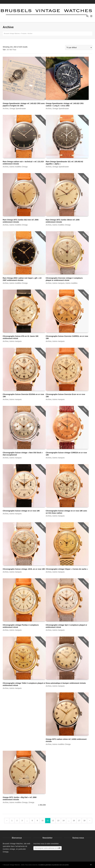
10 (42, 821)
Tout (14, 50)
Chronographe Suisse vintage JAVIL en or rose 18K (24, 569)
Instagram (92, 2)
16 (74, 821)
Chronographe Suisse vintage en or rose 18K (21, 511)
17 (79, 821)
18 (84, 821)
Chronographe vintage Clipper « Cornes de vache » (67, 569)
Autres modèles (71, 283)
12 (53, 821)
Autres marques (58, 283)
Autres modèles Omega (18, 167)
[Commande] (79, 47)
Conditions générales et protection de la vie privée (54, 865)
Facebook (88, 2)
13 (58, 821)
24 (8, 50)
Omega (31, 802)
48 (11, 50)
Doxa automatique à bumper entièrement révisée (66, 683)
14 (64, 821)
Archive (6, 108)
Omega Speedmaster (18, 108)
